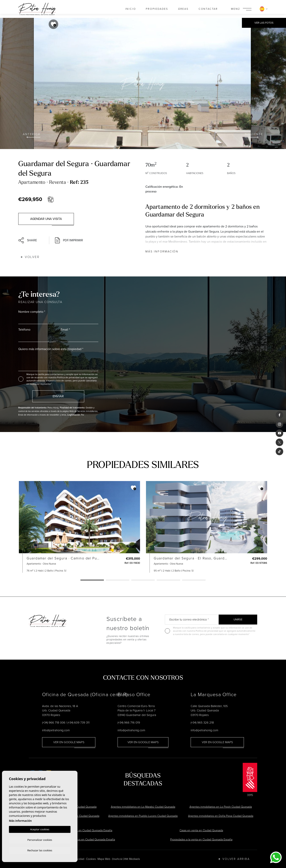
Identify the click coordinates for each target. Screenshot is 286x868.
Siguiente (254, 135)
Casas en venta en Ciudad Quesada (201, 830)
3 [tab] (143, 580)
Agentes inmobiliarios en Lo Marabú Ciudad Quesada (143, 807)
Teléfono (24, 330)
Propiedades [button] (157, 9)
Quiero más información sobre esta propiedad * (51, 349)
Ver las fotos (264, 23)
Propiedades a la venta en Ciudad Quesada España (201, 840)
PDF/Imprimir (69, 240)
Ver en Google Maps (69, 742)
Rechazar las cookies (40, 850)
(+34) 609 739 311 (79, 723)
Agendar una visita (46, 219)
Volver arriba (234, 859)
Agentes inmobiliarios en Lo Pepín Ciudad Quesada (221, 807)
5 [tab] (194, 580)
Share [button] (28, 240)
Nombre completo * (32, 312)
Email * (65, 330)
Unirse (238, 619)
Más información (162, 252)
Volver (30, 257)
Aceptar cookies (40, 829)
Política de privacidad (69, 377)
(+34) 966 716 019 (129, 723)
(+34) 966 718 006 (54, 723)
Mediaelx (135, 859)
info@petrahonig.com (56, 730)
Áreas (183, 9)
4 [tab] (168, 580)
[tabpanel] (79, 527)
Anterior (31, 135)
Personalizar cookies (40, 839)
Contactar (208, 9)
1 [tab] (92, 580)
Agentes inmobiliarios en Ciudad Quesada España (85, 840)
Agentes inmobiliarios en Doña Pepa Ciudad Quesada (221, 816)
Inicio (131, 9)
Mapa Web (104, 859)
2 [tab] (118, 580)
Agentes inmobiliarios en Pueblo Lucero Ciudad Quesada (143, 816)
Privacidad (78, 859)
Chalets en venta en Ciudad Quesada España (85, 830)
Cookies (91, 859)
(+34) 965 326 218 (202, 723)
